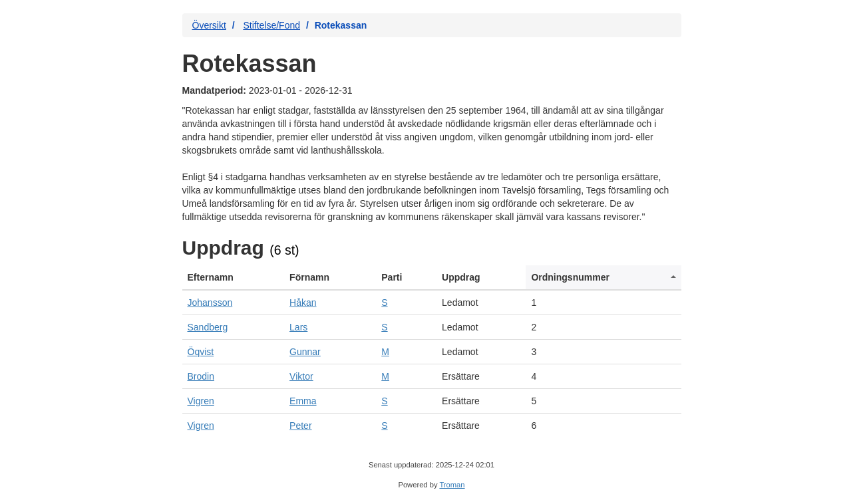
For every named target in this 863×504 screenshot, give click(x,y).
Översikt (209, 25)
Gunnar (305, 352)
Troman (452, 485)
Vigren (201, 401)
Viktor (301, 376)
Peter (300, 426)
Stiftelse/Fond (271, 25)
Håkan (303, 303)
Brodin (201, 376)
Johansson (210, 303)
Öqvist (201, 352)
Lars (298, 327)
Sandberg (208, 327)
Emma (303, 401)
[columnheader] (234, 278)
